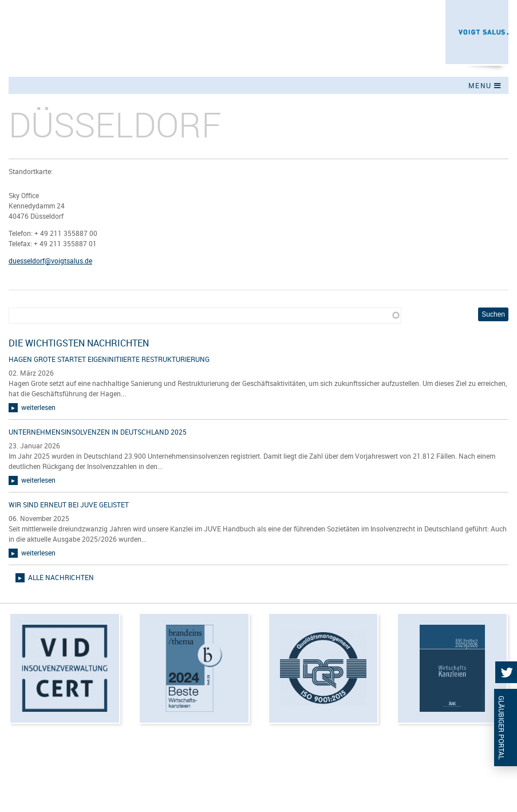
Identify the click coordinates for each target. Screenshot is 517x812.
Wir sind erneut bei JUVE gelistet (69, 504)
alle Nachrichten (61, 577)
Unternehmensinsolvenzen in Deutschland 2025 (98, 432)
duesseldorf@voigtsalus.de (50, 261)
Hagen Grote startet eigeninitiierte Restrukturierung (109, 359)
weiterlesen (38, 407)
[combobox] (205, 316)
